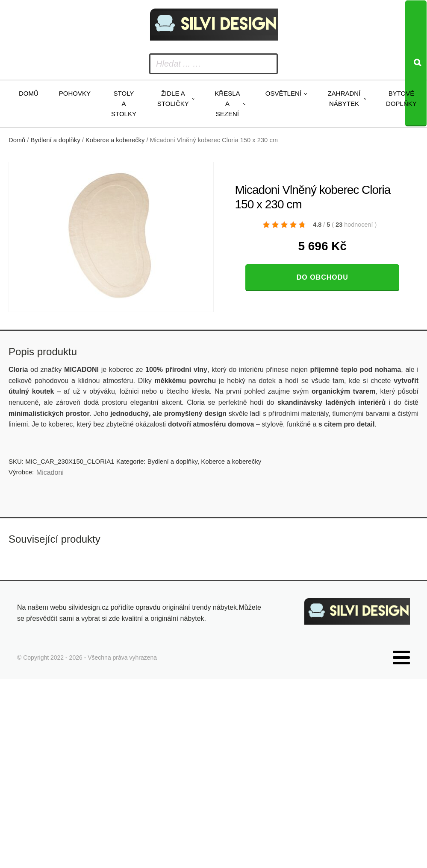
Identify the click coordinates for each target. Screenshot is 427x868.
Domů (29, 93)
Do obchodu (322, 277)
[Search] (416, 63)
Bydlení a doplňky (56, 140)
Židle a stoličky (173, 98)
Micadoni (50, 472)
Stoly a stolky (124, 104)
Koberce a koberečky (115, 140)
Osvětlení (283, 93)
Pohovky (75, 93)
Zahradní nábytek (344, 98)
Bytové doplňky (401, 98)
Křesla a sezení (227, 104)
